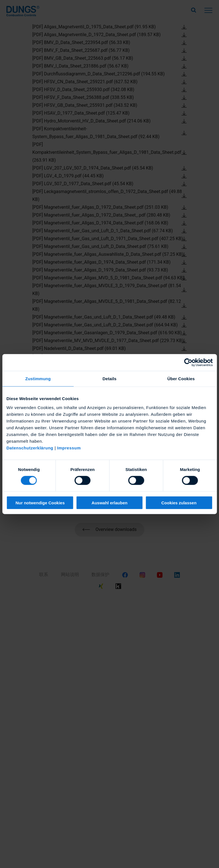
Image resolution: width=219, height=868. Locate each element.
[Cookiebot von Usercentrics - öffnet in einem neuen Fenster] (188, 363)
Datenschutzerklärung (30, 448)
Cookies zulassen (179, 503)
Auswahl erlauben (109, 503)
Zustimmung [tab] (38, 379)
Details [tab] (110, 379)
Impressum (69, 448)
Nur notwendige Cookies (40, 503)
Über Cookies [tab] (181, 379)
